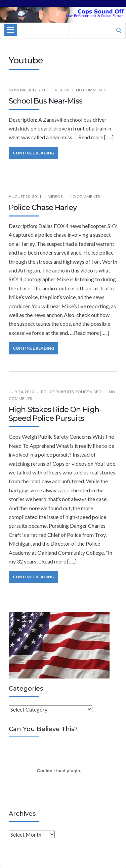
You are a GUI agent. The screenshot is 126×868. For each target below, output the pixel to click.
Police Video (89, 392)
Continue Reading (33, 153)
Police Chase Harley (43, 208)
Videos (62, 90)
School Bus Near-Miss (46, 101)
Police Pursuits (57, 392)
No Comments (91, 90)
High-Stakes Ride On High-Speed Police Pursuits (55, 414)
